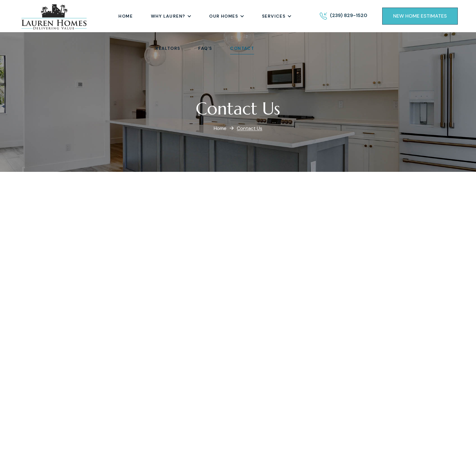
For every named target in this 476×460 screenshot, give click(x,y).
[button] (420, 16)
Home (220, 128)
